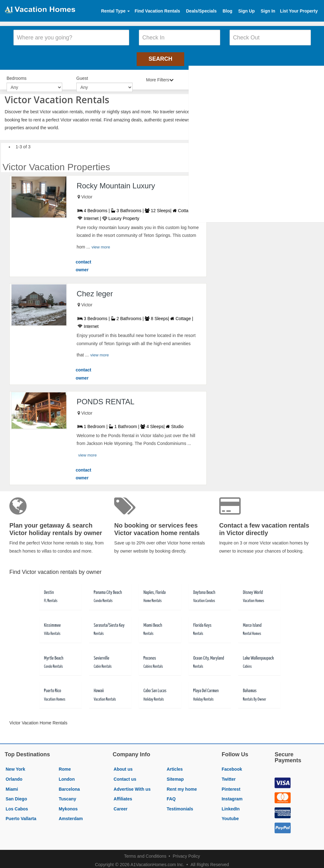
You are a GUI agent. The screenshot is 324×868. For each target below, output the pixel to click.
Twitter (229, 776)
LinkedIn (231, 806)
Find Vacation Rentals (157, 11)
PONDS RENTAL (106, 398)
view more (101, 244)
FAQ (171, 796)
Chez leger (95, 291)
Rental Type (115, 11)
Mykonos (68, 806)
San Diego (16, 796)
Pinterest (231, 786)
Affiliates (123, 796)
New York (15, 766)
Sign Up (247, 11)
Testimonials (180, 806)
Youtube (230, 815)
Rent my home (182, 786)
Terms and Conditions (145, 853)
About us (123, 766)
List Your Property (299, 11)
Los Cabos (17, 806)
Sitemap (175, 776)
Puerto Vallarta (21, 815)
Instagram (232, 796)
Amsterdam (71, 815)
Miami (12, 786)
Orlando (14, 776)
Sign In (268, 11)
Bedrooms (17, 76)
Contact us (125, 776)
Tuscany (68, 796)
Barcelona (69, 786)
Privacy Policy (186, 853)
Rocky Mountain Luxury (116, 182)
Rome (65, 766)
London (67, 776)
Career (120, 806)
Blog (228, 11)
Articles (175, 766)
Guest (82, 76)
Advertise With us (132, 786)
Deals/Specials (201, 11)
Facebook (232, 766)
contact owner (84, 263)
